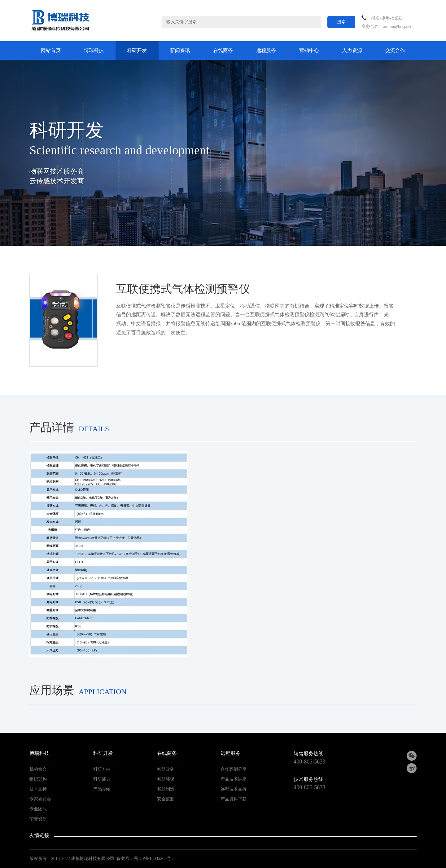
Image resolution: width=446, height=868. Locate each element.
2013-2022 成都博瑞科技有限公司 (83, 859)
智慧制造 (166, 789)
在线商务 (223, 50)
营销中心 (309, 50)
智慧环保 (166, 779)
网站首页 (51, 50)
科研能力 (102, 779)
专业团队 (38, 809)
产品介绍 (102, 789)
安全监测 (166, 799)
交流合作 (395, 50)
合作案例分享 (234, 769)
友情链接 (39, 835)
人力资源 (352, 50)
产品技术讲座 (234, 779)
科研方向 (102, 769)
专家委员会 (40, 799)
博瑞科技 (94, 50)
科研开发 (137, 50)
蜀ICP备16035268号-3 (154, 859)
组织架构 (38, 779)
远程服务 (266, 50)
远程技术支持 (234, 789)
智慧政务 (166, 769)
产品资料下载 (234, 799)
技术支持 (38, 789)
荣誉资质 (38, 819)
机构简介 (38, 769)
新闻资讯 (180, 50)
